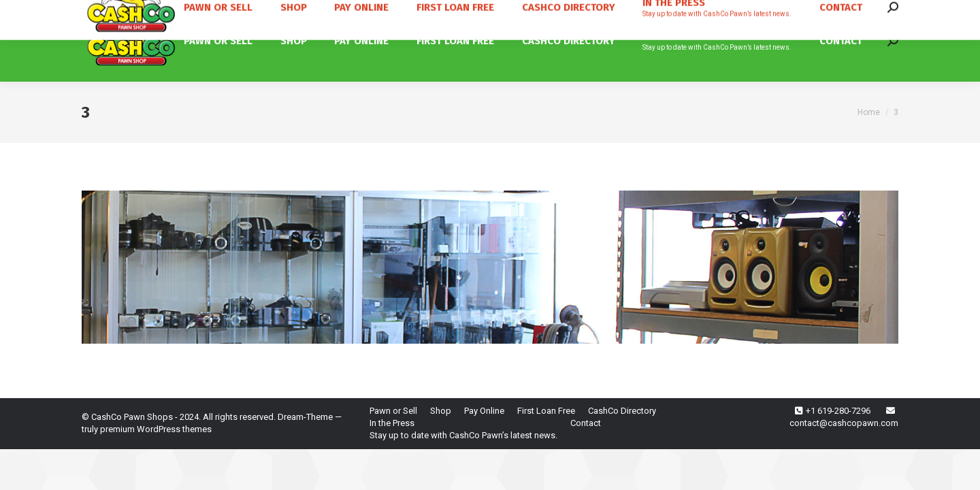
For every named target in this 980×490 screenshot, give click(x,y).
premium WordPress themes (156, 429)
